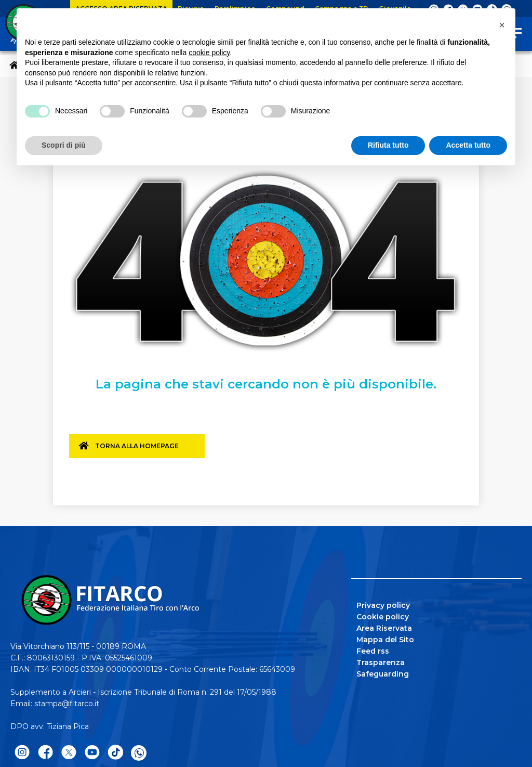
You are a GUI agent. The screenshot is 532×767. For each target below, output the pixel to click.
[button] (502, 25)
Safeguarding (383, 672)
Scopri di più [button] (64, 145)
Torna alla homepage (143, 450)
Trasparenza (381, 660)
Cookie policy (383, 615)
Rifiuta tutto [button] (388, 145)
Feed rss (373, 649)
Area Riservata (384, 626)
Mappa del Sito (385, 638)
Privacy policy (383, 603)
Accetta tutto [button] (468, 145)
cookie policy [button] (209, 53)
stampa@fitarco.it (67, 701)
